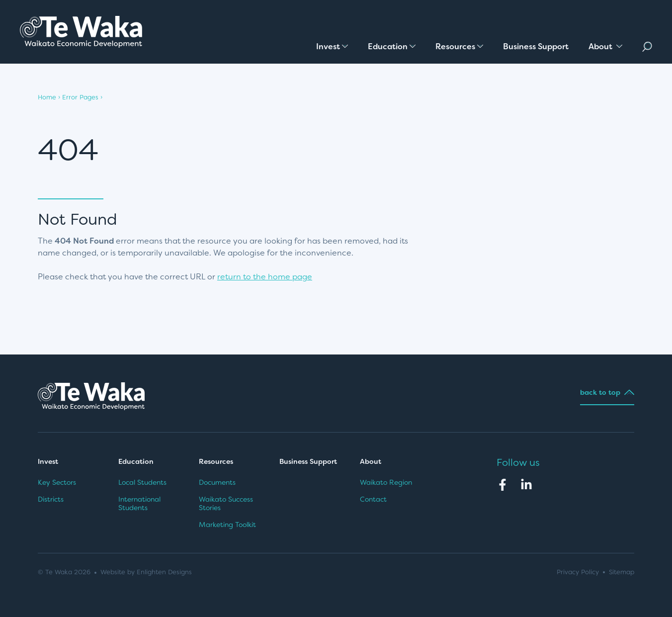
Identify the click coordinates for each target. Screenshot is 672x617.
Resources (216, 461)
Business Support (308, 461)
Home (47, 97)
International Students (139, 504)
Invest (48, 461)
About (372, 461)
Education (136, 461)
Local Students (142, 482)
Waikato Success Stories (226, 504)
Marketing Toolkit (227, 525)
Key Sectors (57, 482)
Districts (51, 499)
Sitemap (622, 572)
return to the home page (265, 277)
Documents (217, 482)
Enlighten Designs (164, 572)
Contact (373, 499)
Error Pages (80, 97)
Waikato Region (386, 482)
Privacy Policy (578, 572)
